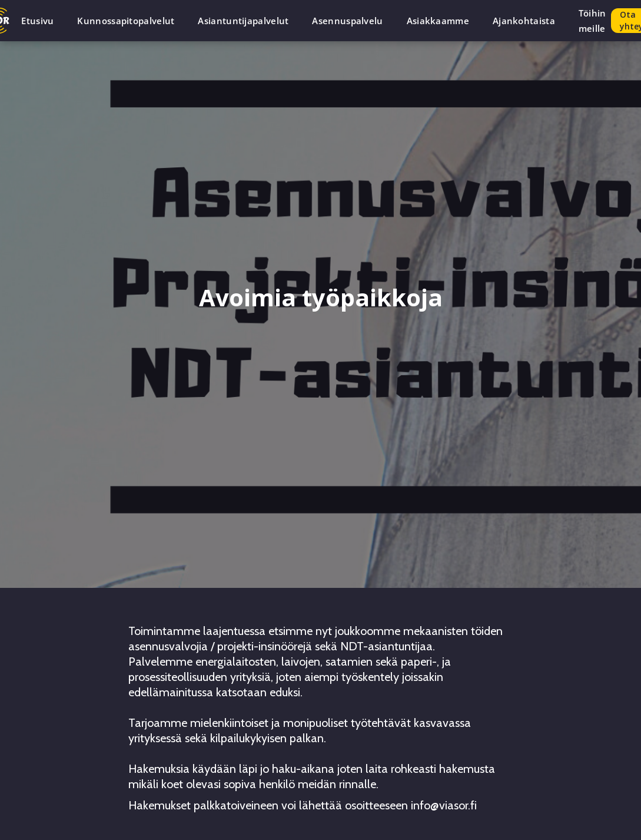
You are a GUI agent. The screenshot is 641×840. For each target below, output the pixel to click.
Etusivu (37, 21)
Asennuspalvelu (347, 21)
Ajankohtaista (524, 21)
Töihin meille (592, 21)
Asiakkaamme (438, 21)
